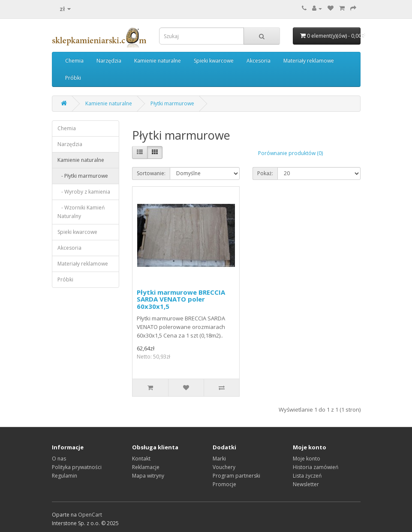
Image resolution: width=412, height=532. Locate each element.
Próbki (73, 78)
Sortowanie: (151, 173)
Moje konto (307, 459)
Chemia (74, 61)
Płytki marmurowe (172, 103)
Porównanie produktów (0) (290, 153)
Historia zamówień (316, 467)
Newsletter (306, 484)
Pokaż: (265, 173)
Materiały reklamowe (309, 61)
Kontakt (141, 459)
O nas (59, 459)
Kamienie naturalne (158, 61)
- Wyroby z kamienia (84, 192)
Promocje (224, 484)
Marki (219, 459)
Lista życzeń (307, 476)
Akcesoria (259, 61)
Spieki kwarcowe (214, 61)
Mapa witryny (148, 476)
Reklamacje (146, 467)
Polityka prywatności (77, 467)
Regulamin (65, 476)
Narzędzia (109, 61)
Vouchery (224, 467)
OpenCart (90, 515)
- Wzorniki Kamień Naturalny (81, 212)
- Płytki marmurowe (83, 176)
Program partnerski (236, 476)
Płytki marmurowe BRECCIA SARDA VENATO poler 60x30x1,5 (181, 299)
